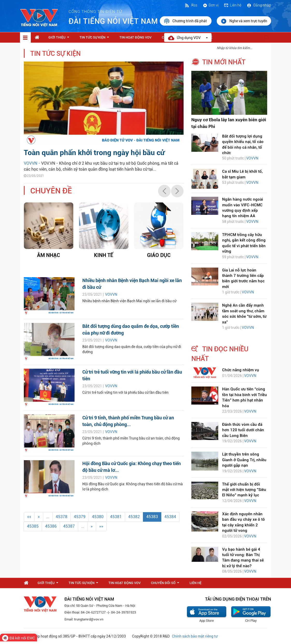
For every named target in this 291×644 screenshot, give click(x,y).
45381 (116, 517)
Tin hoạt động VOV (135, 37)
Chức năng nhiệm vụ (241, 370)
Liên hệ (232, 5)
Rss (191, 5)
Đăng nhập (259, 5)
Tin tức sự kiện (95, 39)
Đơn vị (210, 5)
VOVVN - (32, 163)
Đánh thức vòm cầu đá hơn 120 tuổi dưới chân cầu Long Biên (243, 430)
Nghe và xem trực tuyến (244, 21)
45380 (98, 517)
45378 (61, 517)
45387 (69, 526)
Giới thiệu (60, 39)
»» (101, 526)
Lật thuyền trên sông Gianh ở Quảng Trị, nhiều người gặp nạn (244, 460)
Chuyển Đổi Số (166, 584)
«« (29, 517)
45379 (80, 517)
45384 (170, 517)
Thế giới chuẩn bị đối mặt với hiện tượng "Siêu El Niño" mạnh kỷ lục (244, 490)
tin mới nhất (224, 62)
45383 (152, 517)
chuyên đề (51, 191)
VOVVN (111, 294)
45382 (134, 517)
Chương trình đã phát (186, 21)
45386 (51, 526)
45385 (33, 526)
